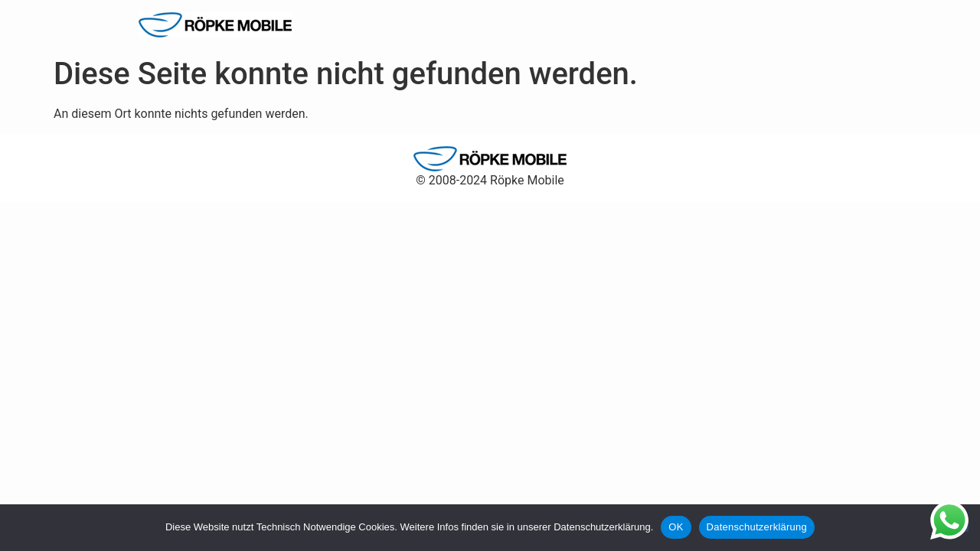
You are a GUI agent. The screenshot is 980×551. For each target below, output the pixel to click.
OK (676, 527)
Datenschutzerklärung (757, 527)
